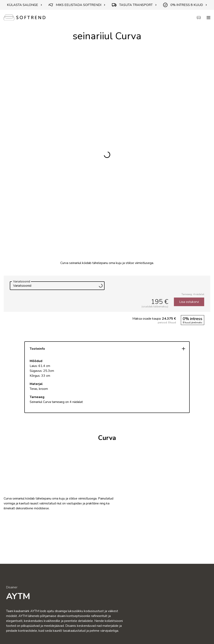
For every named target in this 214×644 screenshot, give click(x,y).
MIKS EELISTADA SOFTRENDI (77, 5)
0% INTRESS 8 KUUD (185, 5)
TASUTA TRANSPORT (134, 5)
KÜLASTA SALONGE (25, 5)
